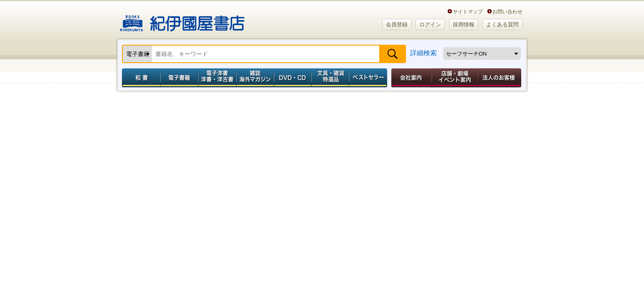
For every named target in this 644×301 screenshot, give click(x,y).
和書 (139, 78)
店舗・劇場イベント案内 (455, 78)
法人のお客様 (500, 78)
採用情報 (464, 24)
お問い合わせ (507, 11)
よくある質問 (502, 24)
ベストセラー (369, 78)
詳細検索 (423, 53)
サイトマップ (468, 11)
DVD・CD (293, 78)
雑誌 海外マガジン (255, 78)
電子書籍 (179, 78)
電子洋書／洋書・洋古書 (217, 78)
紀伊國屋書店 (182, 20)
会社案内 (410, 78)
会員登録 (397, 24)
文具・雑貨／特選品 (330, 78)
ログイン (430, 24)
